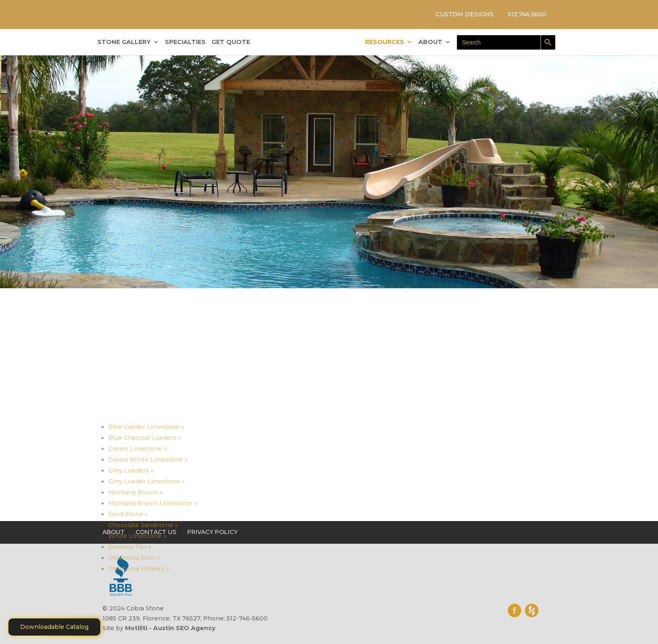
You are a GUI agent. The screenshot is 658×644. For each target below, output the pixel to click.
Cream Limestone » (138, 528)
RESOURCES (385, 42)
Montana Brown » (135, 572)
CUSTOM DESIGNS (465, 14)
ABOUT (430, 42)
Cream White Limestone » (148, 539)
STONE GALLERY (124, 42)
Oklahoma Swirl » (134, 637)
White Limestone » (137, 615)
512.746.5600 (527, 14)
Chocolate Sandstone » (143, 605)
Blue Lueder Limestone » (146, 506)
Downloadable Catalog (54, 627)
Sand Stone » (128, 594)
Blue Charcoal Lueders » (145, 517)
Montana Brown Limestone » (153, 583)
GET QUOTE (231, 42)
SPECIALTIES (185, 42)
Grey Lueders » (131, 550)
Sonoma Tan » (130, 626)
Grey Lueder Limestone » (146, 561)
